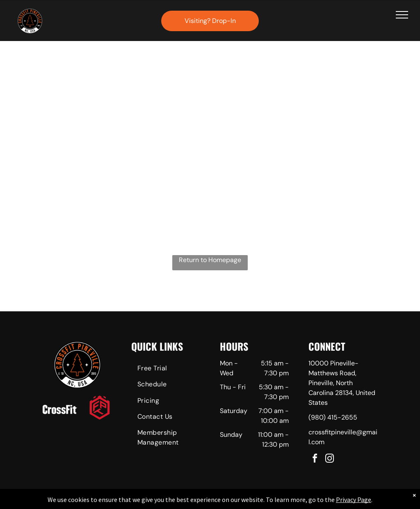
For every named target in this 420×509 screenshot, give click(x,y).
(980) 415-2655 (333, 417)
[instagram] (330, 460)
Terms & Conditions (278, 501)
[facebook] (315, 460)
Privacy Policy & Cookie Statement (159, 501)
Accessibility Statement (227, 501)
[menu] (402, 15)
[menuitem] (166, 369)
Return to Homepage (210, 260)
